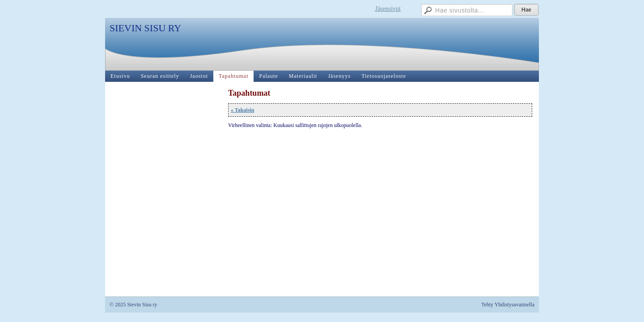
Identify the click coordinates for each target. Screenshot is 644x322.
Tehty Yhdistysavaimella (508, 305)
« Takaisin (242, 110)
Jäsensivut (388, 9)
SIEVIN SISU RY (145, 28)
